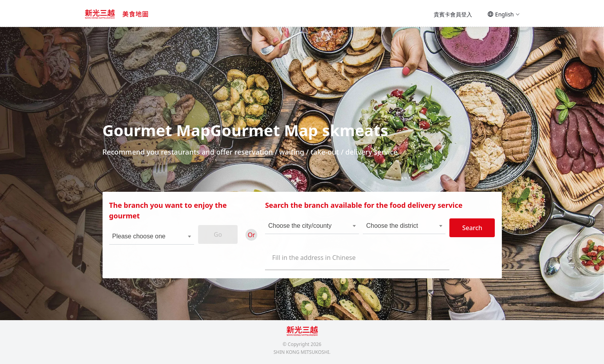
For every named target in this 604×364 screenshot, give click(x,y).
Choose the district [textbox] (391, 229)
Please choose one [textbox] (142, 240)
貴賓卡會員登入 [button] (453, 14)
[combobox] (150, 240)
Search (470, 231)
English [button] (504, 14)
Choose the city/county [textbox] (301, 229)
